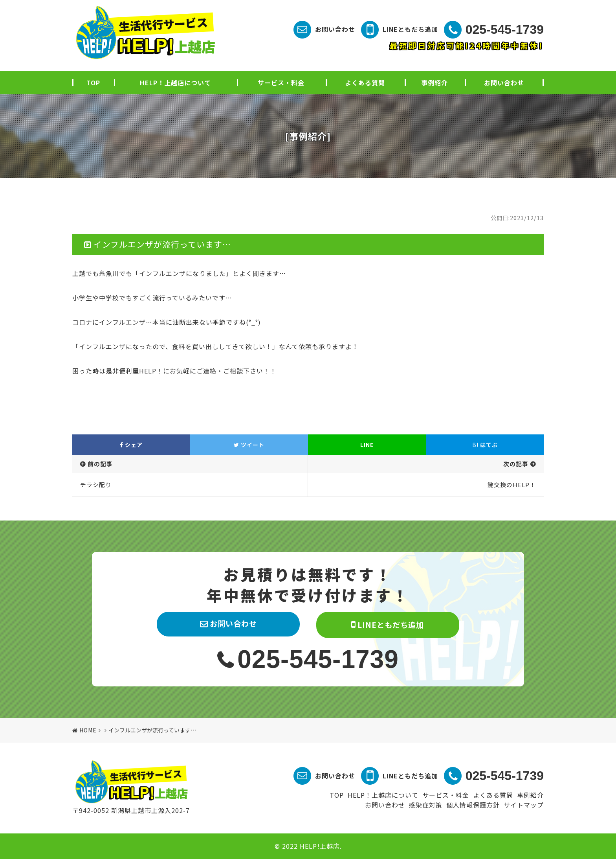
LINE (367, 445)
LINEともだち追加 (410, 29)
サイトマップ (524, 805)
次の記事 (516, 464)
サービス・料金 (281, 83)
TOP (93, 83)
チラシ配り (96, 485)
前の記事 (100, 464)
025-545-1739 (505, 29)
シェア (131, 445)
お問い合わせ (335, 29)
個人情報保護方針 (473, 805)
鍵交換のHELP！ (512, 485)
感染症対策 (426, 805)
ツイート (249, 445)
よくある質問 (365, 83)
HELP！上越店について (175, 83)
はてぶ (485, 445)
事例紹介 (434, 83)
